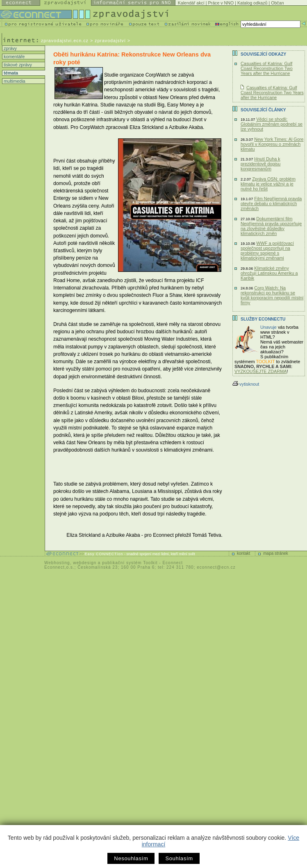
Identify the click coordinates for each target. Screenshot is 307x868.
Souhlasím (179, 858)
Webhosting (57, 563)
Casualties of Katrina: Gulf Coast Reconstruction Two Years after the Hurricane (267, 68)
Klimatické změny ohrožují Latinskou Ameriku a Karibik (269, 273)
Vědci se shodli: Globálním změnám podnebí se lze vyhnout (272, 124)
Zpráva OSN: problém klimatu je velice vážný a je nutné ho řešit (268, 184)
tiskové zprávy (17, 65)
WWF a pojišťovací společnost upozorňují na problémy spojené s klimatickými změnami (267, 251)
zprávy (10, 48)
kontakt (243, 553)
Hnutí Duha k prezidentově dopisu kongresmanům (260, 164)
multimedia (14, 81)
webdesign (85, 563)
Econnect (173, 563)
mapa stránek (276, 553)
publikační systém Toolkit (130, 563)
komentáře (14, 57)
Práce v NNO (221, 3)
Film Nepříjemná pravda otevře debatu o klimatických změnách (271, 203)
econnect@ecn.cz (216, 567)
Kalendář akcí (191, 3)
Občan (277, 3)
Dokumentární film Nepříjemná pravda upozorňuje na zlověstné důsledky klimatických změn (271, 226)
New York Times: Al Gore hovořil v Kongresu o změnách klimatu (272, 144)
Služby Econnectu (263, 319)
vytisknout (246, 384)
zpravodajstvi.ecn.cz (65, 41)
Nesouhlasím (131, 858)
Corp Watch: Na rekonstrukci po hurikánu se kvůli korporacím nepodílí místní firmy (272, 295)
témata (10, 73)
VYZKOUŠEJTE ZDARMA (261, 371)
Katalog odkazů (252, 3)
